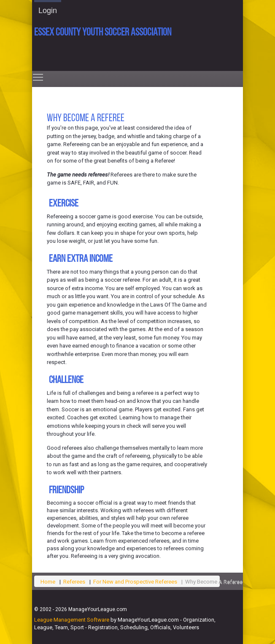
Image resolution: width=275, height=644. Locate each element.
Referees (74, 582)
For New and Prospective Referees (135, 582)
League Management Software (72, 620)
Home (48, 582)
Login (48, 11)
